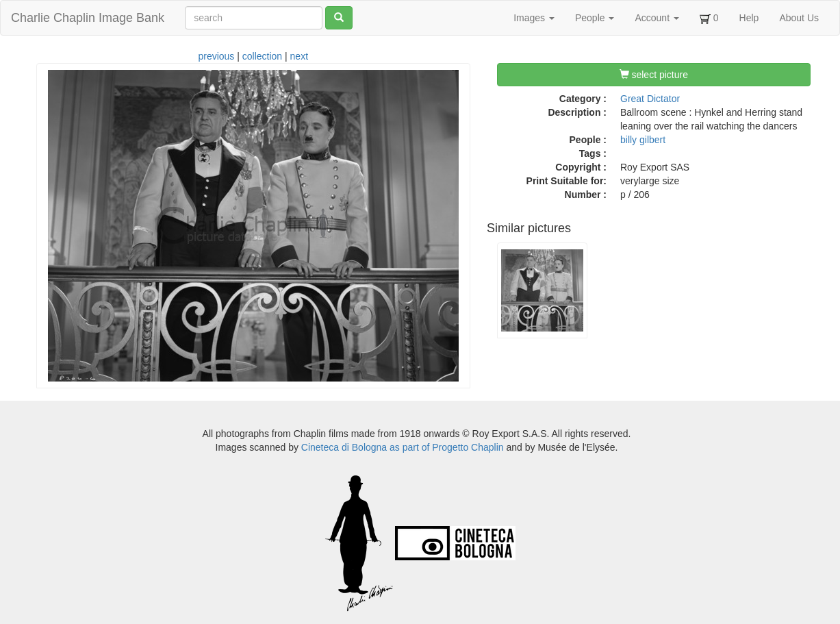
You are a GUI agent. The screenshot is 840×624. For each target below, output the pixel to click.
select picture (654, 75)
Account (657, 18)
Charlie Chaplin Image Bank (88, 18)
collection (262, 56)
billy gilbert (643, 140)
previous (216, 56)
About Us (799, 18)
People (595, 18)
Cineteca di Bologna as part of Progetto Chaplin (403, 447)
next (299, 56)
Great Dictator (650, 99)
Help (749, 18)
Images (534, 18)
